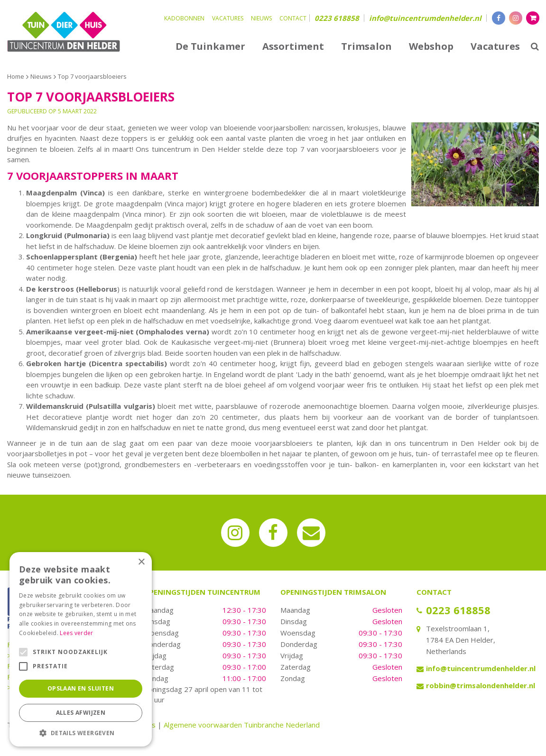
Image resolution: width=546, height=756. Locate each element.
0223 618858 (337, 18)
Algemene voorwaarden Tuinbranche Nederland (242, 725)
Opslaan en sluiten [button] (81, 688)
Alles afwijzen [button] (81, 713)
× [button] (141, 562)
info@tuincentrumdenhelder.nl (425, 18)
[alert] (81, 649)
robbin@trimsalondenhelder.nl (481, 685)
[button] (81, 733)
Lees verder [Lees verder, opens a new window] (76, 633)
